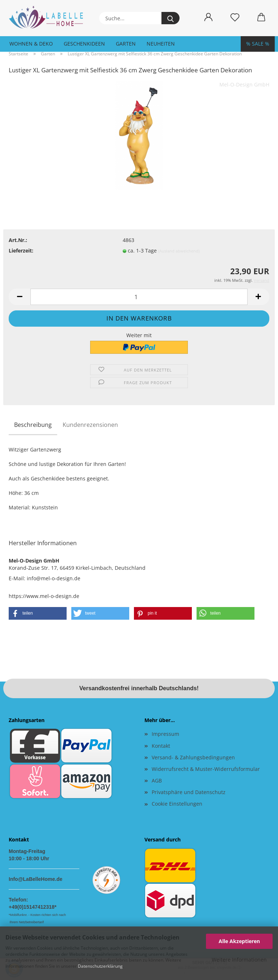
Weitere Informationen (239, 960)
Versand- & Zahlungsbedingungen (193, 757)
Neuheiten (161, 44)
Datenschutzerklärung (100, 966)
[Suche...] (170, 18)
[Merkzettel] (235, 17)
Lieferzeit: (21, 251)
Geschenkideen (84, 44)
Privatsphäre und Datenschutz (189, 792)
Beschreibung (33, 425)
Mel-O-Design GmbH (244, 84)
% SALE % (258, 44)
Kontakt (161, 746)
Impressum (165, 734)
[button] (208, 17)
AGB (157, 780)
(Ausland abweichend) (179, 251)
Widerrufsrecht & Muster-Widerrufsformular (206, 769)
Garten (126, 44)
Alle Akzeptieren (239, 941)
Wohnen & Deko (31, 44)
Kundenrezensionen (90, 425)
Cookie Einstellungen (177, 804)
